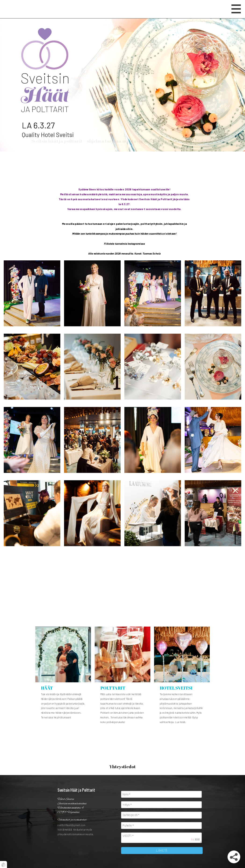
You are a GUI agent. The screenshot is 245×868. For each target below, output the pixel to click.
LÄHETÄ (162, 850)
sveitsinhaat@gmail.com (71, 825)
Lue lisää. (181, 722)
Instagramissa (136, 244)
